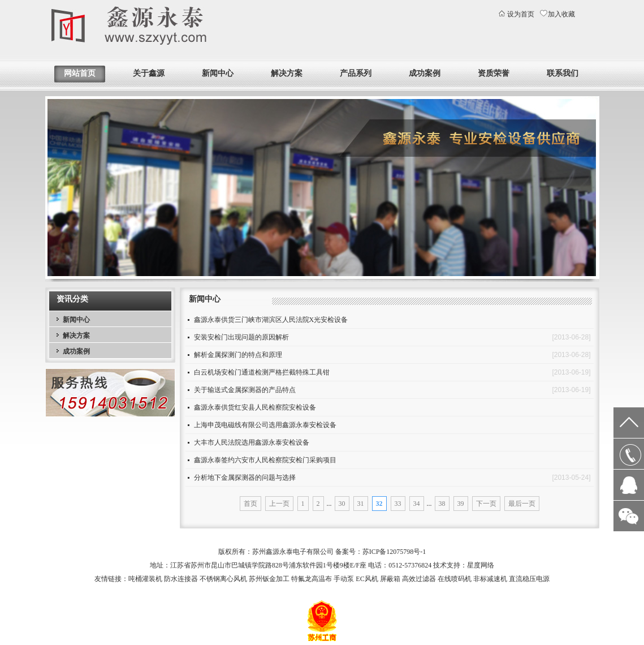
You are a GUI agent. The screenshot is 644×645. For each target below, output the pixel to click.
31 (361, 504)
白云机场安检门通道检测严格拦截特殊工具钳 (262, 372)
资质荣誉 (494, 73)
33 (398, 504)
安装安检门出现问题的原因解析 (241, 337)
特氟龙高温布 (312, 579)
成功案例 (425, 73)
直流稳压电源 (529, 579)
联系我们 (563, 73)
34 (417, 504)
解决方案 (287, 73)
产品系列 (356, 73)
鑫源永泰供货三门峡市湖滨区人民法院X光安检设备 (271, 320)
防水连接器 (181, 579)
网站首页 (80, 73)
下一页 (486, 504)
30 (342, 504)
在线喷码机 (455, 579)
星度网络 (481, 565)
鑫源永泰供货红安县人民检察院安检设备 (255, 407)
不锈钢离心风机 (223, 579)
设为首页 (521, 14)
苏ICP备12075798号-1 (394, 552)
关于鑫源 (149, 73)
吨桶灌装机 (145, 579)
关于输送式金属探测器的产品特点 (245, 390)
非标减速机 (490, 579)
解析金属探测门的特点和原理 (238, 355)
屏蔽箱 (390, 579)
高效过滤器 (419, 579)
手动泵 (344, 579)
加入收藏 (561, 14)
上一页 (279, 504)
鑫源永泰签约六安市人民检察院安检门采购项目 (265, 460)
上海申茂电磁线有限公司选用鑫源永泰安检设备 (265, 425)
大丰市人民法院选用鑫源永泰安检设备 (252, 442)
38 (442, 504)
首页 (250, 504)
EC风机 (367, 579)
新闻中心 (218, 73)
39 (461, 504)
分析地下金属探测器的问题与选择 (245, 478)
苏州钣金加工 (269, 579)
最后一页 (522, 504)
